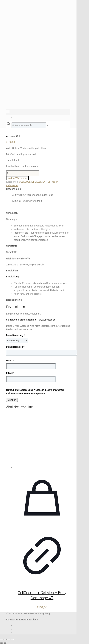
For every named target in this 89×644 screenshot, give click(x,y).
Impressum (12, 620)
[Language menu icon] (8, 111)
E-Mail (10, 373)
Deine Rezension (15, 347)
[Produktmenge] (23, 173)
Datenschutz (31, 620)
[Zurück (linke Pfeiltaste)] (1, 643)
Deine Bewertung (15, 335)
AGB (21, 620)
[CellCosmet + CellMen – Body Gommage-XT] (42, 441)
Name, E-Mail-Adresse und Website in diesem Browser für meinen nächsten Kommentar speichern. (35, 392)
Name (10, 361)
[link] (48, 125)
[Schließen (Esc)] (12, 640)
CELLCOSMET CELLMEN (32, 182)
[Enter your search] (29, 125)
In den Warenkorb (17, 178)
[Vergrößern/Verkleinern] (1, 640)
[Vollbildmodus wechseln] (5, 640)
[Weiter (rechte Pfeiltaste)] (5, 643)
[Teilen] (9, 640)
